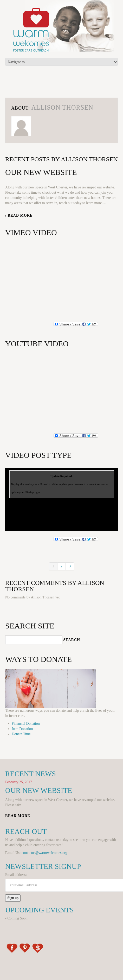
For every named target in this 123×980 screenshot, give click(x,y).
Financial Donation (26, 724)
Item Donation (22, 729)
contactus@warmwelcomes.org (44, 853)
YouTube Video (37, 344)
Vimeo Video (31, 232)
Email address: (16, 875)
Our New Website (41, 172)
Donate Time (21, 734)
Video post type (38, 455)
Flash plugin (33, 492)
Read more (18, 816)
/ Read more (19, 215)
